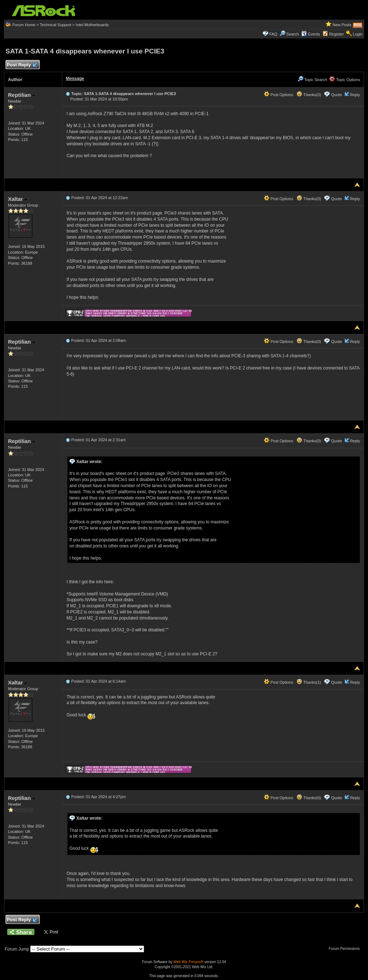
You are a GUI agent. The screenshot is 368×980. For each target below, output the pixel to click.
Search (293, 34)
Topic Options (345, 80)
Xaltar (17, 199)
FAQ (273, 34)
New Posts (342, 25)
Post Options (279, 95)
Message (75, 79)
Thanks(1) (309, 682)
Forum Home (24, 25)
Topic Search (312, 80)
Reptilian (21, 95)
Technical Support (56, 25)
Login (358, 34)
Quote (337, 95)
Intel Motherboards (92, 25)
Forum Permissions (346, 949)
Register (337, 34)
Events (311, 34)
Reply (355, 95)
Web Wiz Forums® (188, 962)
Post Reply (22, 65)
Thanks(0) (309, 95)
